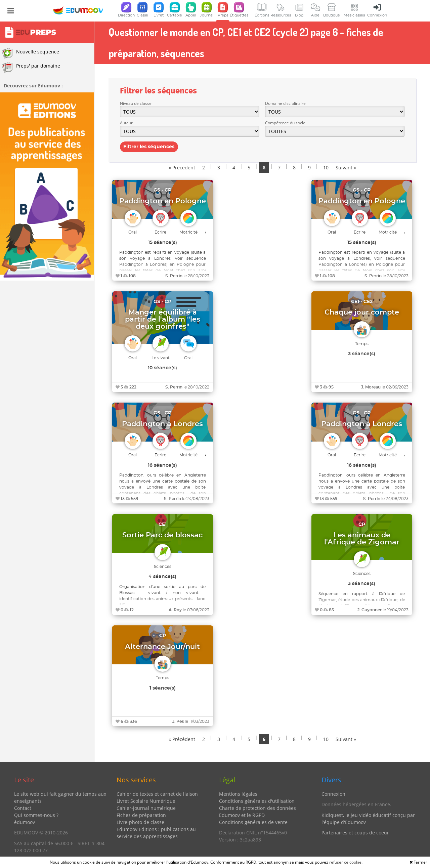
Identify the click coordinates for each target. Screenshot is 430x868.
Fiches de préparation (141, 815)
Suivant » (346, 168)
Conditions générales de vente (253, 822)
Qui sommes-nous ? (36, 815)
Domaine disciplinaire (285, 103)
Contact (23, 808)
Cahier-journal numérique (146, 808)
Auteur (126, 123)
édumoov (25, 822)
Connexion (333, 794)
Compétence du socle (285, 123)
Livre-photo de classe (140, 822)
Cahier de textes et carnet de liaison (157, 794)
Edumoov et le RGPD (242, 815)
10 (326, 168)
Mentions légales (238, 794)
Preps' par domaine (31, 68)
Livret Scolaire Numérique (146, 801)
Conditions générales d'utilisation (257, 801)
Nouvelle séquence (30, 53)
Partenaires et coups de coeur (355, 833)
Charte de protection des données (257, 808)
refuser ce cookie (345, 862)
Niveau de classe (136, 103)
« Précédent (182, 168)
